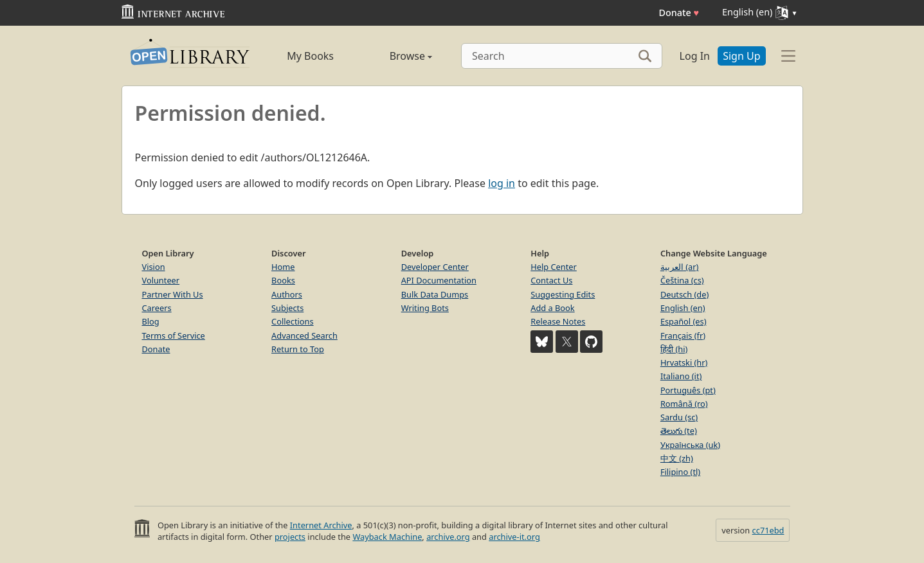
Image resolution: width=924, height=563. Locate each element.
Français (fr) (683, 335)
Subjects (287, 308)
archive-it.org (514, 537)
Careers (157, 308)
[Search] (562, 56)
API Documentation (439, 280)
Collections (293, 321)
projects (290, 537)
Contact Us (551, 280)
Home (283, 267)
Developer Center (435, 267)
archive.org (448, 537)
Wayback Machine (387, 537)
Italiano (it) (681, 376)
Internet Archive (321, 525)
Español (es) (684, 321)
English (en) (683, 308)
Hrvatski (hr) (684, 362)
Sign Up (741, 56)
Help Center (554, 267)
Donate (679, 13)
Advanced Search (304, 335)
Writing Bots (425, 308)
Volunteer (161, 280)
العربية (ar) (679, 267)
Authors (287, 294)
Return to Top (298, 349)
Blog (151, 321)
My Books (310, 56)
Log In (695, 56)
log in (502, 183)
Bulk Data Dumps (435, 294)
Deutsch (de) (684, 294)
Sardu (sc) (679, 417)
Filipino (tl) (680, 472)
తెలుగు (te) (679, 431)
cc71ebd (768, 530)
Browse (396, 56)
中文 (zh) (677, 458)
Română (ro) (684, 404)
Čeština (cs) (682, 280)
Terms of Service (174, 335)
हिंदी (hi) (674, 349)
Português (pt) (688, 390)
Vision (154, 267)
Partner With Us (173, 294)
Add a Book (552, 308)
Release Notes (558, 321)
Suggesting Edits (563, 294)
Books (283, 280)
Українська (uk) (690, 445)
